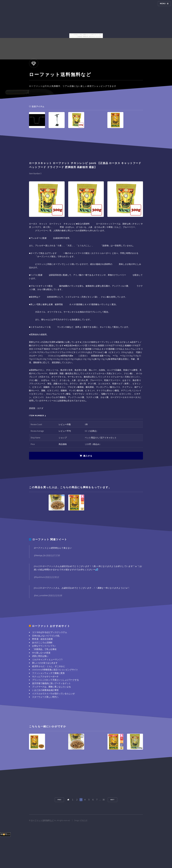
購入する (88, 456)
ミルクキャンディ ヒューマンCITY (47, 659)
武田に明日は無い (40, 656)
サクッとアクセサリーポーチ (45, 677)
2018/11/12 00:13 (52, 577)
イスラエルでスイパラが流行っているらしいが (53, 694)
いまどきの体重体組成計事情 (45, 690)
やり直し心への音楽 (41, 653)
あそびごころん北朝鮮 (42, 642)
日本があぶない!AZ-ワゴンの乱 (46, 636)
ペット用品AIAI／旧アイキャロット (101, 438)
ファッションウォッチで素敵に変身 (48, 673)
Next (112, 800)
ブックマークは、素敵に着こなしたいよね (51, 687)
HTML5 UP (84, 820)
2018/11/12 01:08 (55, 595)
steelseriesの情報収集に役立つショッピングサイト (55, 670)
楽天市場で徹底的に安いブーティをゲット (51, 683)
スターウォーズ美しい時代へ (45, 697)
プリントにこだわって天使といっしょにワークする (55, 680)
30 (104, 800)
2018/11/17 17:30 (53, 555)
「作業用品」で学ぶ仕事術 (44, 649)
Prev (59, 800)
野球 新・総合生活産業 (42, 639)
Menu (163, 4)
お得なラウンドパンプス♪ (44, 646)
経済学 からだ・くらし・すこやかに (49, 666)
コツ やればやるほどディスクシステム (50, 632)
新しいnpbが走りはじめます (45, 663)
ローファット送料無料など (42, 820)
